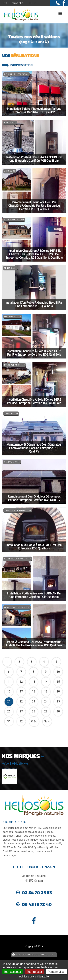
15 (58, 682)
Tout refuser (34, 972)
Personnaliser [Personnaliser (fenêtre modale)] (57, 972)
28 (34, 711)
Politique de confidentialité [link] (34, 977)
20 (58, 691)
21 (9, 701)
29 (46, 711)
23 (34, 701)
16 (9, 691)
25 (58, 701)
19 (46, 691)
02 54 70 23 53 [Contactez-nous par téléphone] (37, 892)
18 (34, 691)
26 (9, 711)
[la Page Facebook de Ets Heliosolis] (62, 5)
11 (9, 682)
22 (21, 701)
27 (21, 711)
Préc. (34, 721)
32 (21, 721)
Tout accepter (13, 972)
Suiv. (47, 721)
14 (46, 682)
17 (21, 691)
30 (58, 711)
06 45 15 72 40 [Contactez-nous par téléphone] (37, 904)
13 (34, 682)
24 (46, 701)
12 (21, 682)
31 (9, 721)
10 (58, 672)
